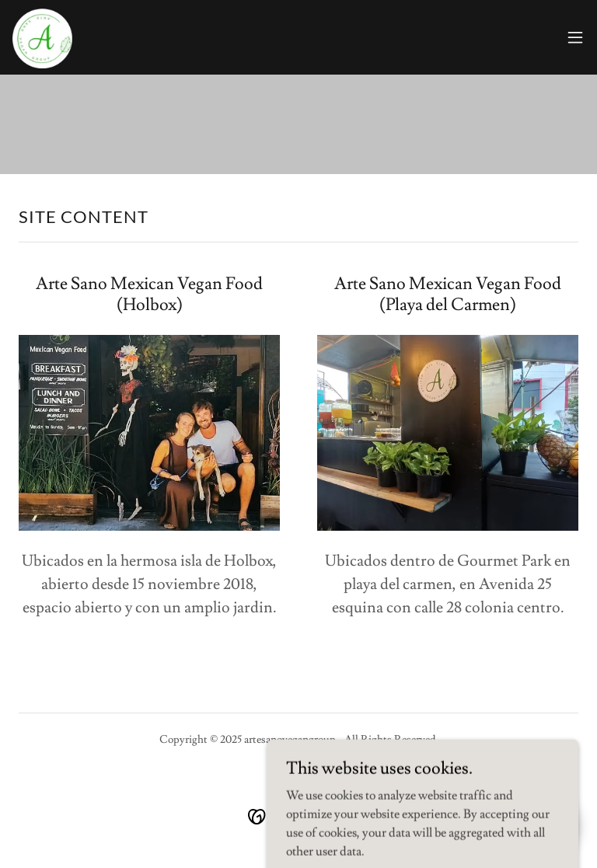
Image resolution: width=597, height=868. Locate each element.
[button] (575, 37)
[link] (44, 37)
